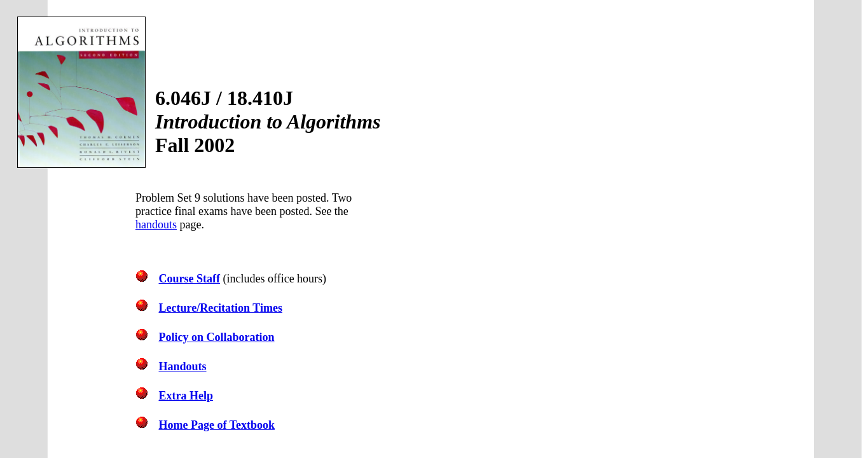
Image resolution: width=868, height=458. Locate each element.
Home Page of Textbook (217, 425)
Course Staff (190, 279)
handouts (156, 225)
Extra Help (186, 396)
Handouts (183, 366)
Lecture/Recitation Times (221, 308)
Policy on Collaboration (217, 337)
